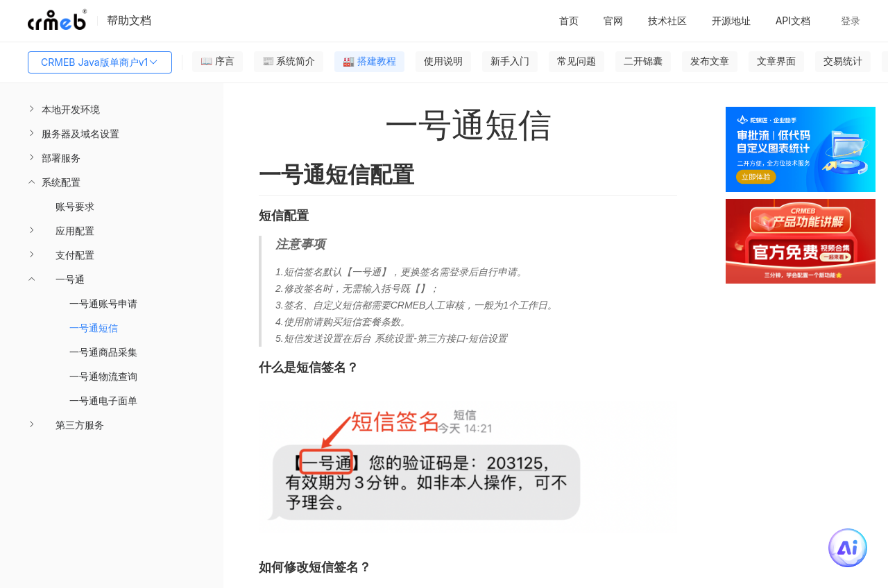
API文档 (793, 20)
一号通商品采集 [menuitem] (103, 352)
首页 (569, 20)
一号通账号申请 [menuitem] (103, 303)
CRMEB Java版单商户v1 (100, 62)
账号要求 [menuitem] (75, 206)
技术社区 (667, 20)
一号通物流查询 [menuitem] (103, 376)
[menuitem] (112, 109)
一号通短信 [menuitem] (94, 328)
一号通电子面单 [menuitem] (103, 400)
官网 (613, 20)
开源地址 (731, 20)
